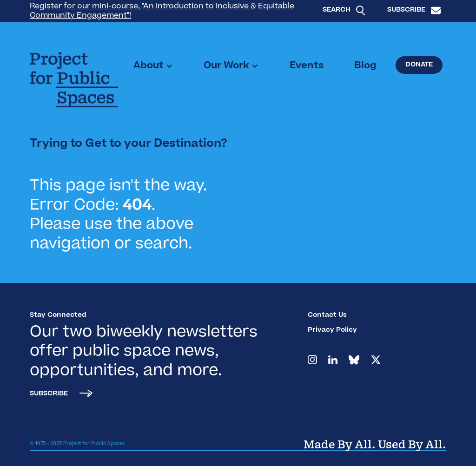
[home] (74, 80)
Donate (419, 65)
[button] (153, 66)
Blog (365, 66)
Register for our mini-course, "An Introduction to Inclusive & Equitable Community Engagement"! (162, 11)
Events (307, 66)
